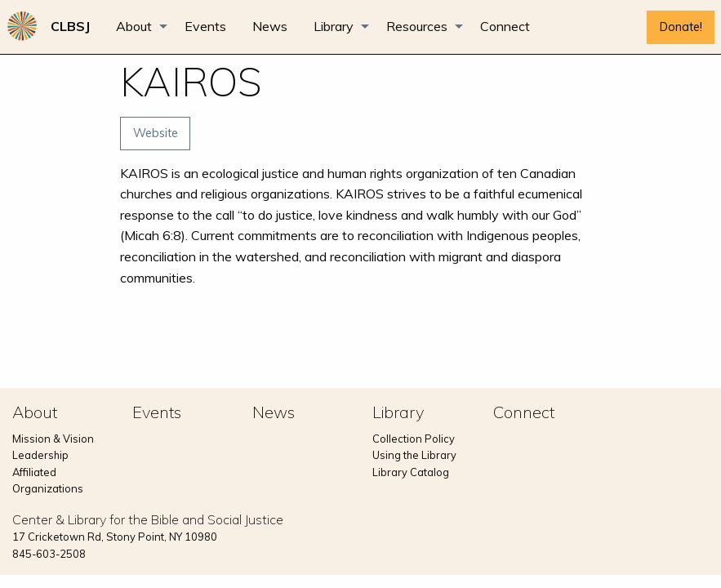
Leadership (40, 455)
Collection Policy (414, 439)
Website (156, 133)
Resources (417, 26)
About (134, 26)
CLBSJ (70, 26)
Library (334, 26)
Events (205, 26)
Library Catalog (411, 472)
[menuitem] (70, 26)
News (270, 26)
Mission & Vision (53, 439)
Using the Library (414, 455)
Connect (505, 26)
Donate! (681, 27)
